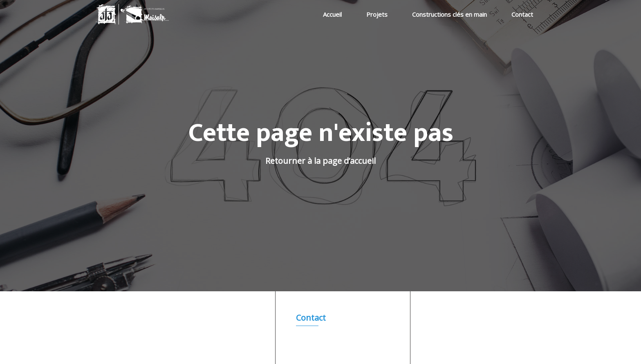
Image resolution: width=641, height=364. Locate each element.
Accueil (332, 14)
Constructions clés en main (449, 14)
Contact (522, 14)
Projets (377, 14)
